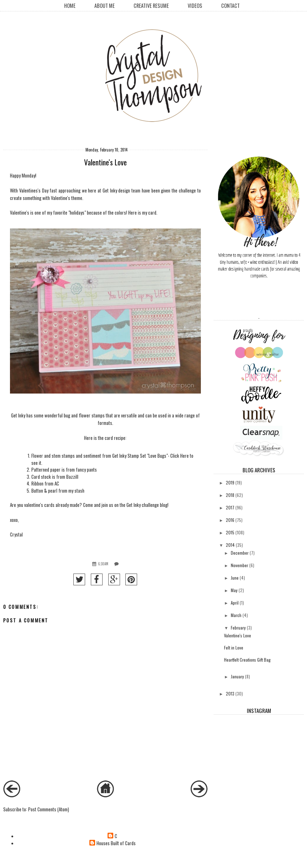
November (240, 565)
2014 (230, 545)
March (236, 615)
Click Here (179, 456)
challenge (188, 190)
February (238, 628)
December (240, 553)
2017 (230, 507)
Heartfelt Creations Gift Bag (247, 660)
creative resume (151, 6)
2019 (230, 482)
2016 (230, 520)
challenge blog (155, 505)
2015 (230, 532)
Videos (195, 6)
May (234, 590)
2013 (230, 694)
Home (70, 6)
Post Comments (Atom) (49, 809)
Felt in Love (234, 648)
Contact (230, 6)
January (237, 676)
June (235, 578)
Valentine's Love (238, 635)
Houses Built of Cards (116, 843)
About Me (105, 6)
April (235, 603)
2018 (230, 495)
